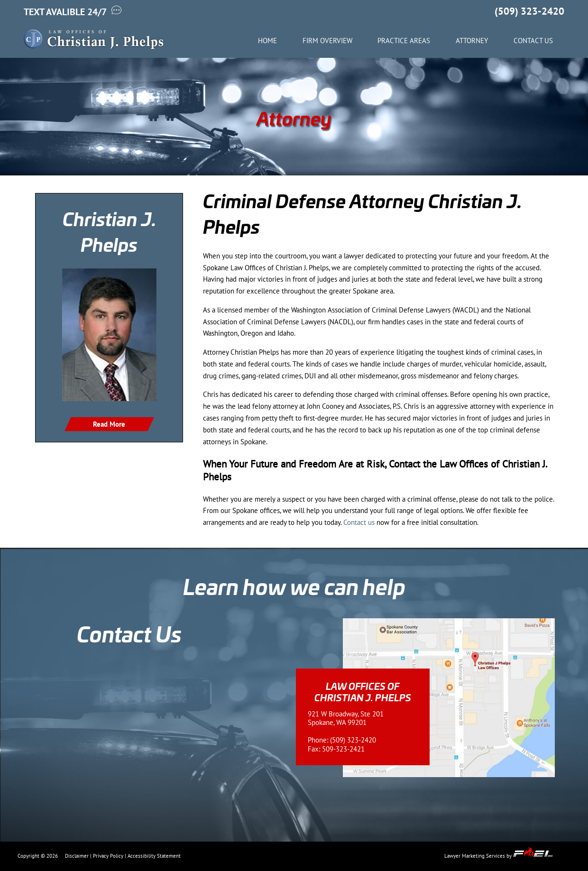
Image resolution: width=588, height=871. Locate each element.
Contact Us (533, 41)
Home (267, 41)
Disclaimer (77, 856)
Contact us (359, 522)
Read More (109, 424)
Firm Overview (327, 41)
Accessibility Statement (154, 856)
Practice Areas (404, 41)
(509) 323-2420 (529, 11)
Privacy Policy (108, 856)
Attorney (472, 41)
